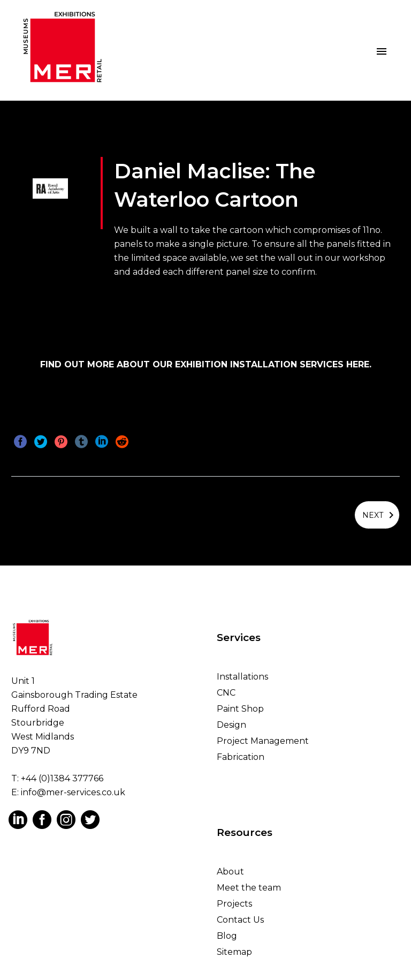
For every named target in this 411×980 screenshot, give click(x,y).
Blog (227, 933)
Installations (242, 673)
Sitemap (234, 949)
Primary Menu (382, 51)
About (230, 869)
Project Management (263, 738)
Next (380, 514)
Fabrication (241, 754)
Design (231, 722)
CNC (226, 689)
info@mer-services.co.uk (73, 790)
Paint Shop (240, 706)
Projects (234, 901)
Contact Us (240, 917)
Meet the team (249, 885)
